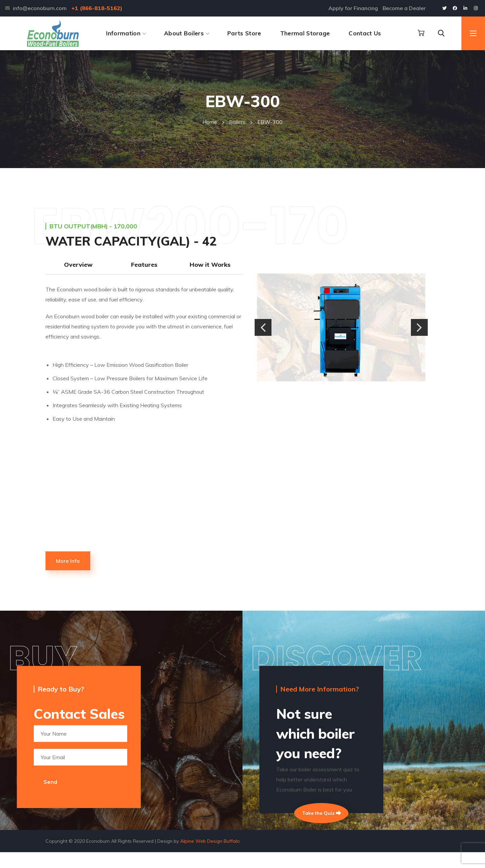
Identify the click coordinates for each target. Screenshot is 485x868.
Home (210, 122)
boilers (237, 122)
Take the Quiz (321, 815)
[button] (421, 33)
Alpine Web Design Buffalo (210, 857)
